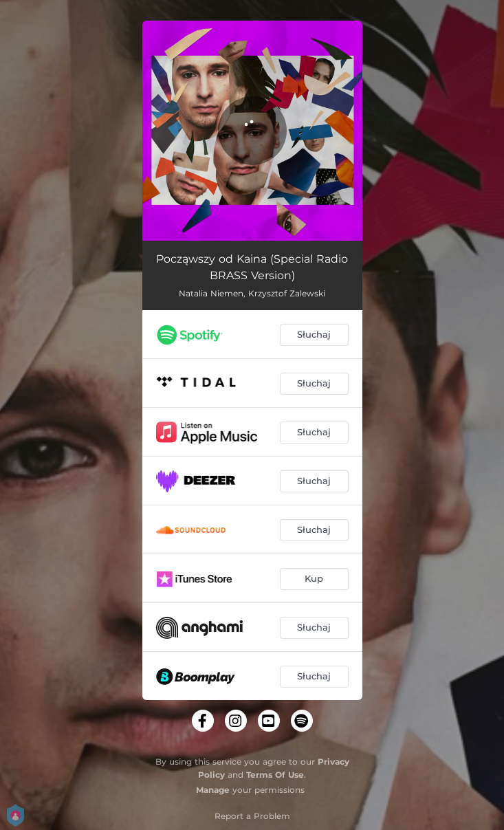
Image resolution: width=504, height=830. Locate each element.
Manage (213, 790)
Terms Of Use (275, 775)
